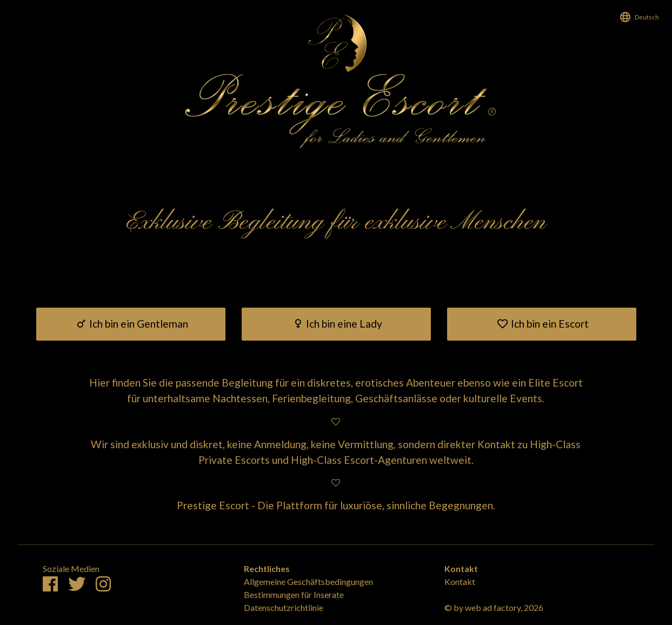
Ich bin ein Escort (541, 324)
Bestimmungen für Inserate (294, 594)
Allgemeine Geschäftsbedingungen (308, 581)
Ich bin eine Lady (336, 324)
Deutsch (647, 17)
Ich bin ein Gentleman (131, 324)
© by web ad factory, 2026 (494, 607)
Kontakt (460, 581)
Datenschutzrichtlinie (284, 607)
